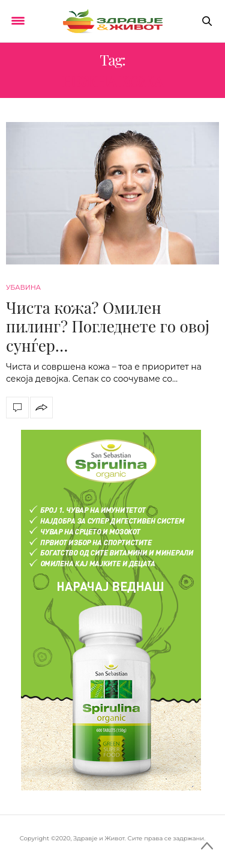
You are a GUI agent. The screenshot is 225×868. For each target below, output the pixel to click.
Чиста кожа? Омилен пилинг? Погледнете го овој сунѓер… (108, 326)
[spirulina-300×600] (111, 609)
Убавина (23, 287)
